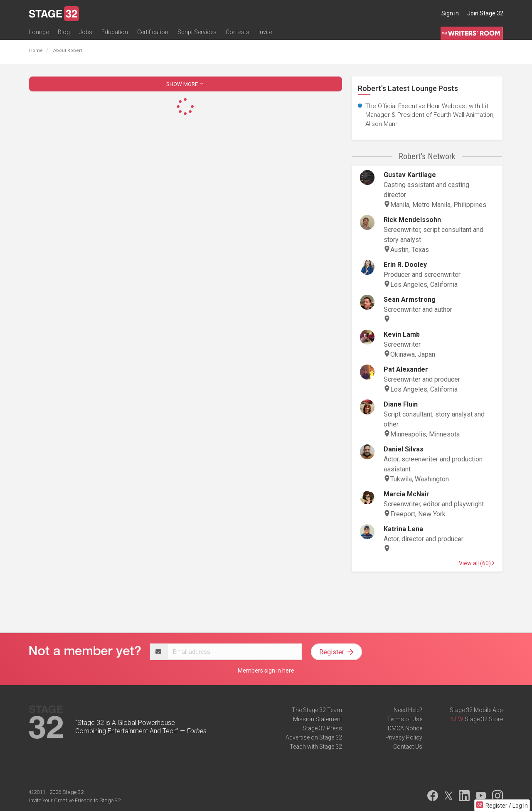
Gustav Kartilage (410, 175)
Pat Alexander (406, 369)
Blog (64, 32)
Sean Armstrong (410, 300)
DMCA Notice (405, 728)
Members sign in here (266, 670)
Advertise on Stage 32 (314, 737)
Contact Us (408, 747)
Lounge (39, 32)
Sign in (450, 13)
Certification (153, 32)
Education (115, 32)
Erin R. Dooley (405, 265)
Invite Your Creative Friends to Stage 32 (75, 800)
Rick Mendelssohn (412, 220)
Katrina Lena (403, 529)
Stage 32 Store (484, 719)
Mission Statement (318, 719)
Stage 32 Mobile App (476, 710)
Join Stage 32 (485, 13)
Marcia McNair (406, 494)
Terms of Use (405, 719)
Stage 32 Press (322, 728)
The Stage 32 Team (317, 710)
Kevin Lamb (402, 334)
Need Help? (408, 710)
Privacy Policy (404, 737)
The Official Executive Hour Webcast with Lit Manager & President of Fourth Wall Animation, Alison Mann (430, 115)
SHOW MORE (185, 84)
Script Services (197, 32)
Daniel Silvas (404, 449)
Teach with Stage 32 (316, 747)
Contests (238, 32)
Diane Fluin (401, 404)
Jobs (86, 32)
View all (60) (477, 563)
